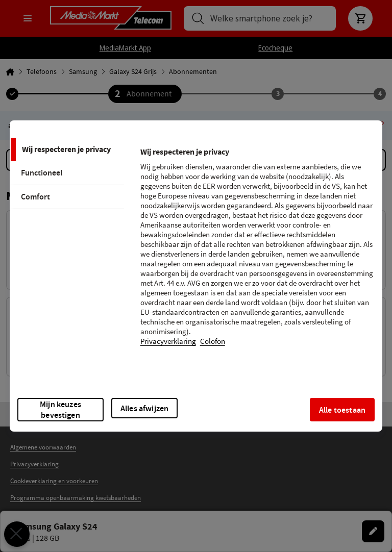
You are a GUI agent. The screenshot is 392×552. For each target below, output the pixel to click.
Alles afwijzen (144, 408)
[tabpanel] (257, 253)
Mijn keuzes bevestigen (60, 410)
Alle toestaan (342, 410)
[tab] (67, 149)
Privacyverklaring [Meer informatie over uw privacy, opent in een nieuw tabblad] (168, 342)
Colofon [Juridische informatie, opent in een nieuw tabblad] (213, 342)
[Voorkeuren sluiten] (17, 534)
